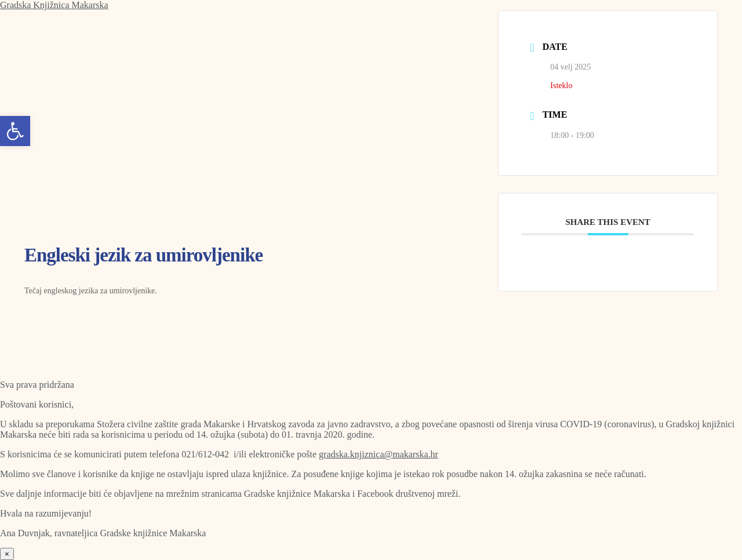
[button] (15, 131)
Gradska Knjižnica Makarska (54, 5)
